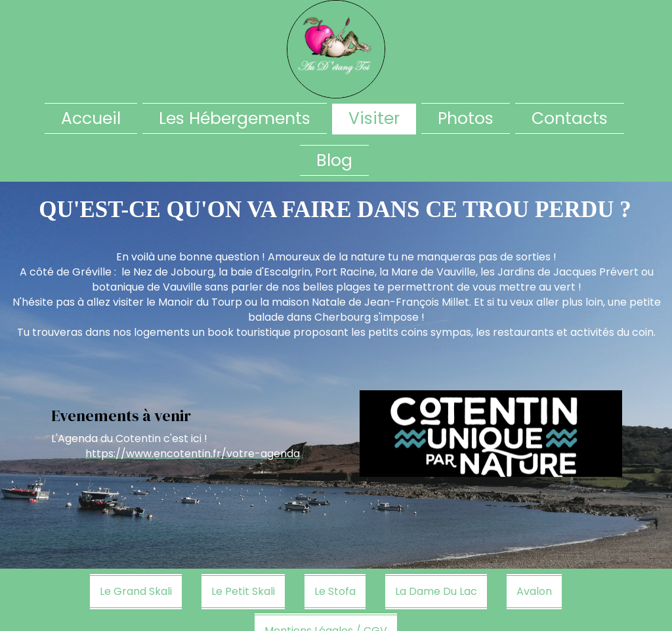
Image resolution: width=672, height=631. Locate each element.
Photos (466, 118)
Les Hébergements (235, 118)
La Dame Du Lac (436, 591)
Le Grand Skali (136, 591)
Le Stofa (335, 591)
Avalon (534, 591)
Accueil (91, 118)
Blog (334, 160)
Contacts (570, 118)
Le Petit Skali (243, 591)
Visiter (374, 118)
